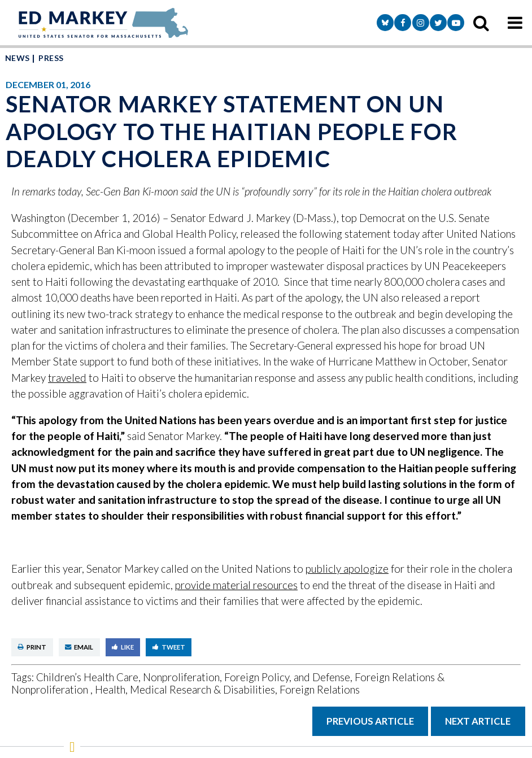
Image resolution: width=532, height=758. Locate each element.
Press (51, 58)
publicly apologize (347, 568)
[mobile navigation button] (515, 23)
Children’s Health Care (87, 677)
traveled (67, 378)
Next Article (478, 721)
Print (32, 647)
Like (123, 647)
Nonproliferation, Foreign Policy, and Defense (247, 677)
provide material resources (236, 585)
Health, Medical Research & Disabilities (185, 689)
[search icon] (481, 23)
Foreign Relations (320, 689)
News (18, 58)
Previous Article (370, 721)
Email (79, 647)
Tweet (169, 647)
